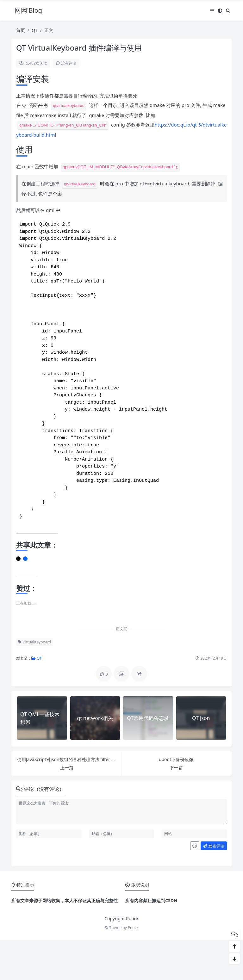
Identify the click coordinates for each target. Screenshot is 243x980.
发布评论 (214, 886)
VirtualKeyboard (35, 682)
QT (34, 30)
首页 (21, 30)
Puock (133, 968)
